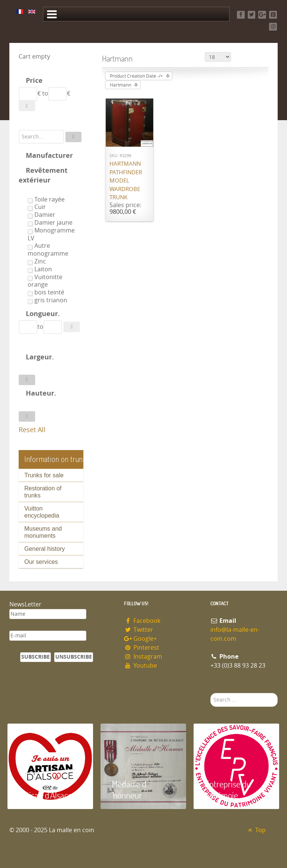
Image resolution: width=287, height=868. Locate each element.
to (45, 93)
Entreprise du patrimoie (228, 789)
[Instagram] (273, 27)
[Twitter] (252, 15)
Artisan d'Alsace (45, 795)
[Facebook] (241, 15)
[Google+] (262, 15)
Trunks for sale (44, 475)
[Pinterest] (273, 15)
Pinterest (142, 648)
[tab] (51, 82)
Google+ (141, 639)
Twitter (139, 630)
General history (45, 549)
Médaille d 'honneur (129, 789)
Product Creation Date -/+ (136, 76)
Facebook (142, 621)
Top (256, 830)
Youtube (141, 666)
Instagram (143, 657)
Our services (41, 562)
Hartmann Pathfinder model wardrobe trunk (126, 181)
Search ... (211, 693)
